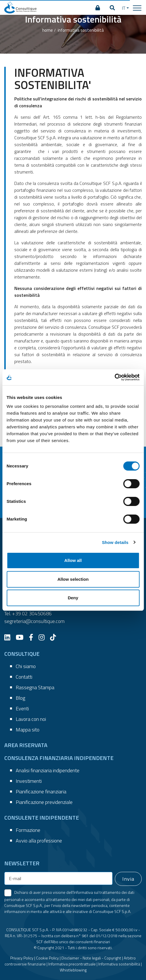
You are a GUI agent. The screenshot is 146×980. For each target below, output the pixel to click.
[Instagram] (44, 637)
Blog (20, 698)
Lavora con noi (31, 719)
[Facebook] (33, 637)
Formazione (28, 830)
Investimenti (29, 781)
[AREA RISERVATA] (98, 8)
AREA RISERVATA (26, 745)
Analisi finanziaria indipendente (48, 770)
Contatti (24, 677)
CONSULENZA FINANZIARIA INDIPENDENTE (59, 758)
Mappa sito (28, 730)
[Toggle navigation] (137, 8)
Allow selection (73, 579)
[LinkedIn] (9, 637)
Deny (73, 598)
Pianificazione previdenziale (44, 802)
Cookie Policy (47, 958)
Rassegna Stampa (35, 687)
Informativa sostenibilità (119, 964)
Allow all (73, 560)
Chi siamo (26, 666)
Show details (115, 542)
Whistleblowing (73, 970)
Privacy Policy (22, 958)
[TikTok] (55, 637)
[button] (112, 8)
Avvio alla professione (39, 841)
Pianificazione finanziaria (41, 792)
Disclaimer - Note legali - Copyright (91, 958)
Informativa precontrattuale (72, 964)
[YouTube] (22, 637)
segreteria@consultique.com (34, 621)
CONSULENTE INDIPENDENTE (42, 817)
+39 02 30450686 (32, 613)
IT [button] (124, 8)
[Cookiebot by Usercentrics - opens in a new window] (114, 377)
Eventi (22, 708)
